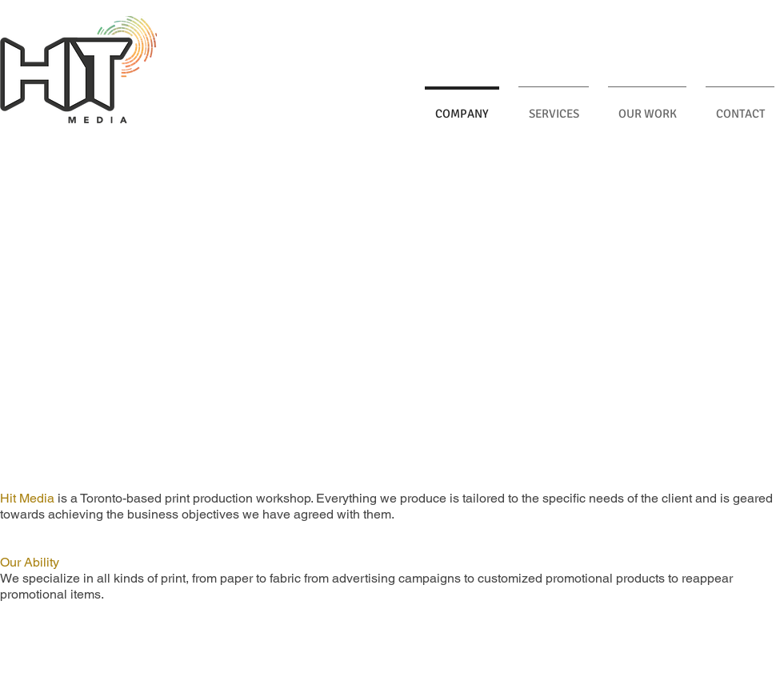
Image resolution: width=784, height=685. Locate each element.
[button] (392, 314)
